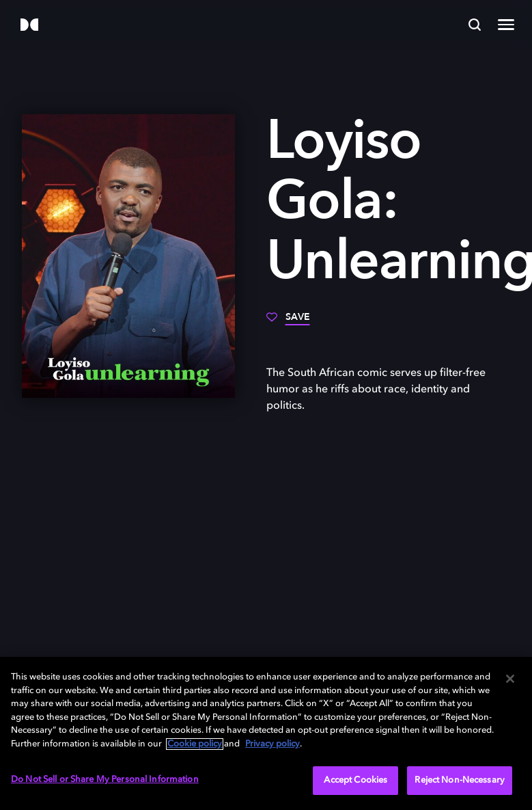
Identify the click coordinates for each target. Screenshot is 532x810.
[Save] (288, 322)
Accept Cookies (355, 780)
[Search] (475, 25)
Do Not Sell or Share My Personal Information (105, 780)
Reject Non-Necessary (460, 780)
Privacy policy (272, 744)
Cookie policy (195, 744)
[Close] (510, 679)
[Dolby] (29, 26)
